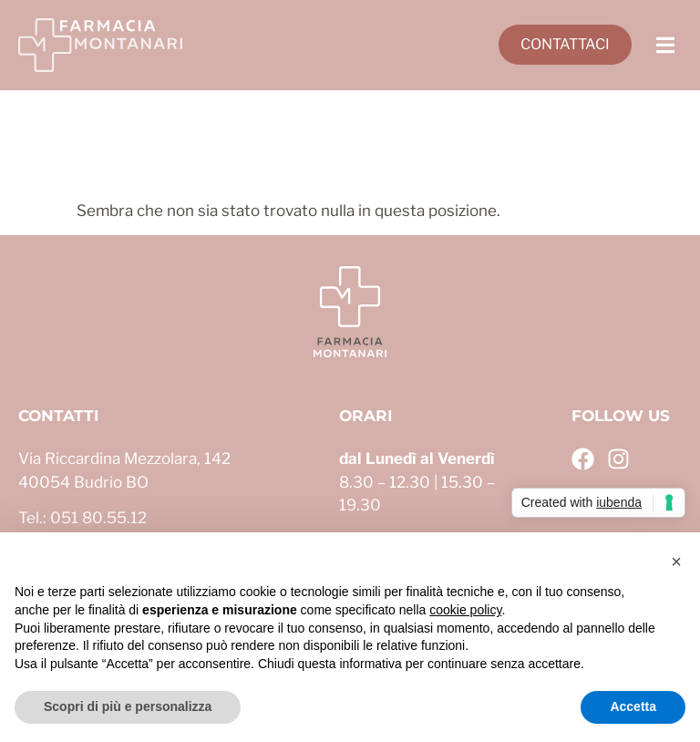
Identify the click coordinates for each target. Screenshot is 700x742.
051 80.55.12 (98, 518)
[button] (666, 45)
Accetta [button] (633, 706)
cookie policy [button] (465, 610)
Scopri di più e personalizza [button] (128, 706)
